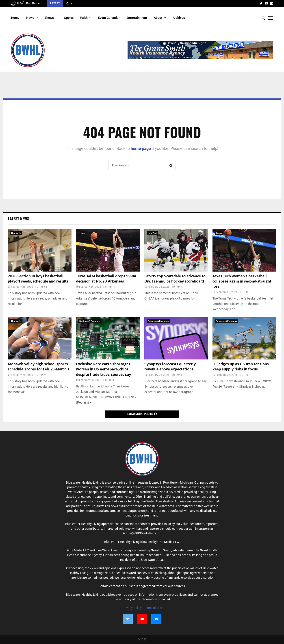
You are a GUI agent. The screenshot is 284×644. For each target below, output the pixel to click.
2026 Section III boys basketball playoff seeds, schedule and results (38, 279)
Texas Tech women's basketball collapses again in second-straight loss (242, 282)
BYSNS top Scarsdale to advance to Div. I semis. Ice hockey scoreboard (175, 279)
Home (15, 18)
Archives (179, 18)
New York (16, 233)
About (158, 18)
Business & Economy (90, 321)
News (30, 18)
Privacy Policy (132, 608)
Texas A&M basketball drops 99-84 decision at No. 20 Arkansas (106, 279)
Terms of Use (153, 608)
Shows (49, 18)
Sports (69, 18)
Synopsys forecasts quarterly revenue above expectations (170, 367)
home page (141, 148)
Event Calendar (109, 18)
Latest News (18, 219)
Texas (82, 233)
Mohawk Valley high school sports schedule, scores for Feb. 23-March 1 (38, 367)
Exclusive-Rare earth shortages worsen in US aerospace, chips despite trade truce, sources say (103, 369)
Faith (84, 18)
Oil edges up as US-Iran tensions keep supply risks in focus (241, 367)
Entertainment (137, 18)
